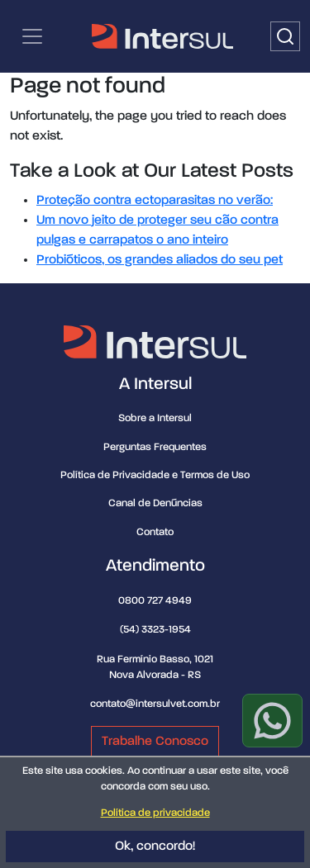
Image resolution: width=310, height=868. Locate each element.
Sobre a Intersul (155, 418)
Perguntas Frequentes (155, 447)
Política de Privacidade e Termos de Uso (155, 475)
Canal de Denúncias (155, 503)
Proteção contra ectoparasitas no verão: (155, 201)
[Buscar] (285, 36)
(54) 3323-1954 (155, 630)
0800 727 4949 (155, 601)
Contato (155, 532)
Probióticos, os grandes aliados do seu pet (160, 260)
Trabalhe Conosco (155, 742)
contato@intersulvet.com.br (155, 704)
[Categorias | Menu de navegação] (32, 36)
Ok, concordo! (155, 847)
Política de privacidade (155, 813)
